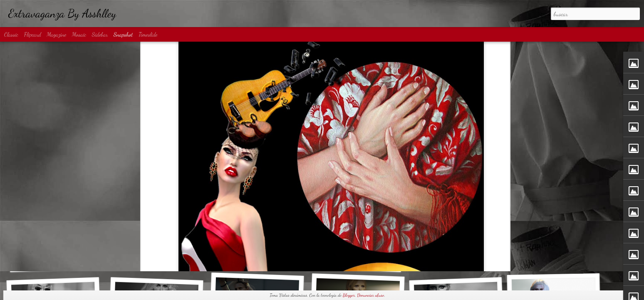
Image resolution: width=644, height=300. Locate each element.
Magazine (56, 34)
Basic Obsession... (56, 261)
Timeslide (148, 34)
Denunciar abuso (370, 295)
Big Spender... (454, 258)
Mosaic (79, 34)
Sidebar (100, 34)
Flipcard (33, 34)
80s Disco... (555, 257)
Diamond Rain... (355, 262)
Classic (11, 34)
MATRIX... (257, 257)
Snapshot (123, 34)
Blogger (349, 295)
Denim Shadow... (154, 257)
